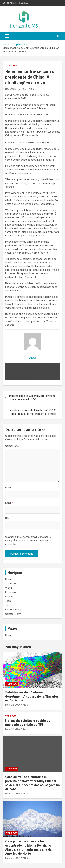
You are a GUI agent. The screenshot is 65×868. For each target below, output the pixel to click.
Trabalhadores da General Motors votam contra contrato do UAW (32, 398)
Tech (8, 601)
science (10, 597)
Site (7, 518)
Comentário (13, 446)
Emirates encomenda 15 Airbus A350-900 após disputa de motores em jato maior (33, 412)
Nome (10, 488)
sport (8, 605)
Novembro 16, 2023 (16, 89)
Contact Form (13, 614)
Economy (11, 592)
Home (9, 579)
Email (9, 503)
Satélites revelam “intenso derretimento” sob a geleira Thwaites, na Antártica (32, 696)
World (8, 588)
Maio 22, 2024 (13, 705)
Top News (11, 66)
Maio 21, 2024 (13, 794)
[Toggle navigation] (7, 36)
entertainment (13, 610)
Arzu (31, 89)
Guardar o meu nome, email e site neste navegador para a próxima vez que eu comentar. (28, 541)
